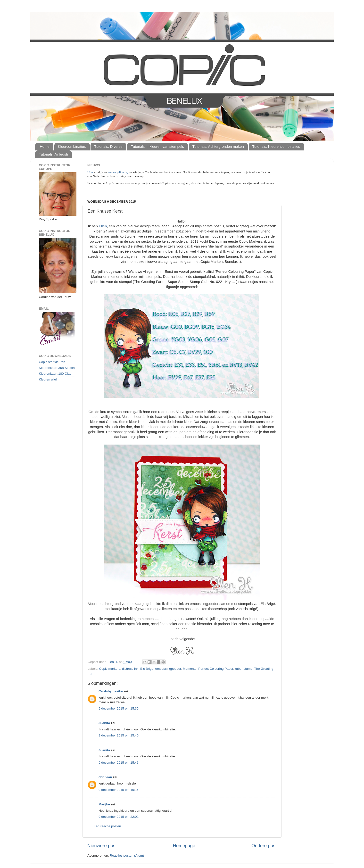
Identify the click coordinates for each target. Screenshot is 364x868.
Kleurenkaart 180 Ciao (55, 374)
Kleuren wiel (48, 379)
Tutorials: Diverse (108, 146)
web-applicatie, (118, 172)
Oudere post (264, 846)
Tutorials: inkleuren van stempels (157, 146)
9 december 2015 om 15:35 (119, 708)
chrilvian (105, 777)
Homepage (184, 846)
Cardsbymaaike (111, 691)
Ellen (103, 226)
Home (45, 146)
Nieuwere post (102, 846)
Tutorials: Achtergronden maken (218, 146)
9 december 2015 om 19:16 (119, 790)
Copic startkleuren (52, 362)
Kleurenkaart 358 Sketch (57, 368)
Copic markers (110, 669)
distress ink (130, 669)
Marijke (104, 804)
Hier (91, 172)
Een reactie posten (107, 826)
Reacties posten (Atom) (127, 856)
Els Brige (147, 669)
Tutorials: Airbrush (53, 154)
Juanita (104, 723)
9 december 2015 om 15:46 (119, 735)
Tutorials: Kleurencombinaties (276, 146)
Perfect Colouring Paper (216, 669)
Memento (190, 669)
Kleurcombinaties (72, 146)
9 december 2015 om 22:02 (119, 817)
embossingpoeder (168, 669)
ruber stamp (244, 669)
